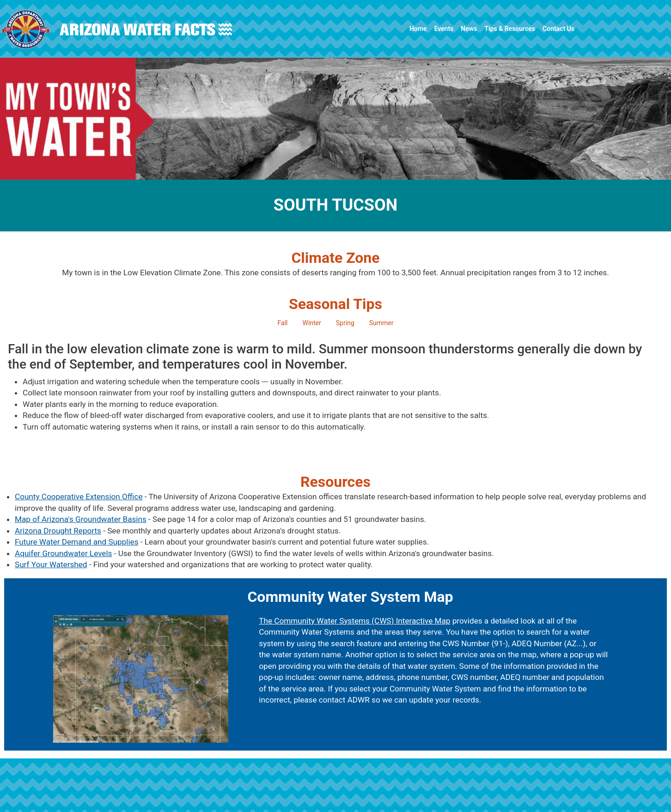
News (469, 29)
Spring (345, 323)
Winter (311, 323)
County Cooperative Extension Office (79, 497)
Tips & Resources (510, 29)
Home (418, 29)
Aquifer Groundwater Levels (63, 553)
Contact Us (558, 29)
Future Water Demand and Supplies (77, 542)
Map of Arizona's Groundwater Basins (81, 519)
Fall (283, 323)
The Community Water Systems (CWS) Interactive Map (354, 621)
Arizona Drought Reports (58, 531)
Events (444, 29)
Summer (381, 323)
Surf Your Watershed (51, 564)
